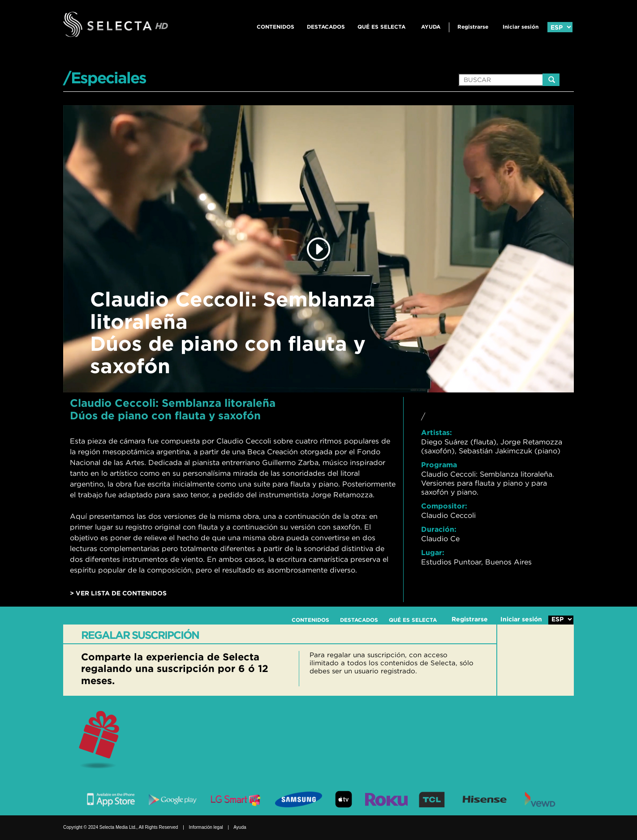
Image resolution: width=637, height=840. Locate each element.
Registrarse (473, 27)
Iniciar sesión (521, 27)
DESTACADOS (326, 27)
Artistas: (437, 432)
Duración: (439, 529)
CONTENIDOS (275, 27)
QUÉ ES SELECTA (381, 27)
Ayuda (431, 27)
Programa (439, 465)
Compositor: (444, 506)
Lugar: (433, 552)
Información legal (206, 827)
